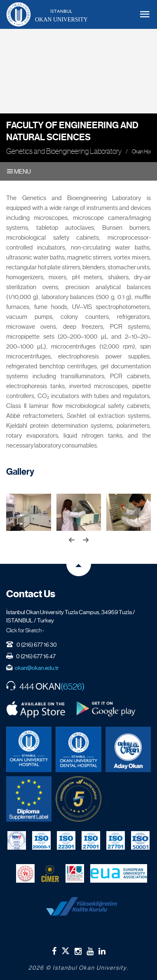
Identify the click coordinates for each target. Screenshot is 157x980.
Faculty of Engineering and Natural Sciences (72, 131)
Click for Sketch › (25, 630)
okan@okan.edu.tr (37, 668)
